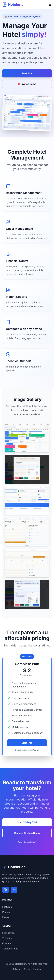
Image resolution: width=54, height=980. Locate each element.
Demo (5, 917)
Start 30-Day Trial (27, 822)
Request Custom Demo (27, 833)
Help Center (9, 933)
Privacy (17, 969)
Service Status (10, 949)
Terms (27, 969)
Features (7, 907)
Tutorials (7, 938)
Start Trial (27, 73)
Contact (7, 943)
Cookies (37, 969)
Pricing (6, 912)
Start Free (27, 743)
